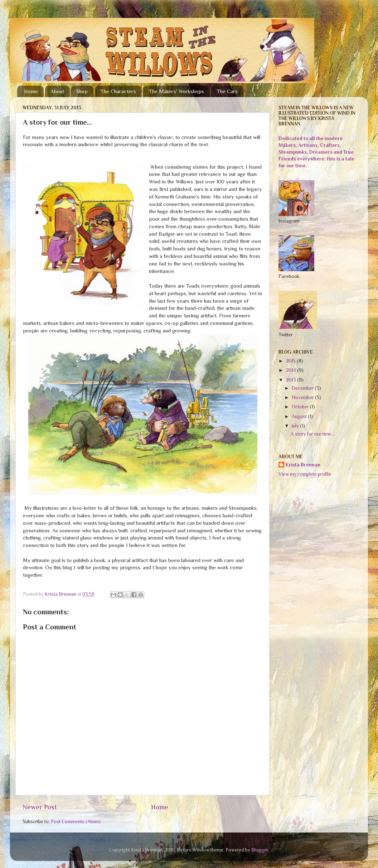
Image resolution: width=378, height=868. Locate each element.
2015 (291, 361)
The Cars (227, 91)
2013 (292, 380)
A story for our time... (313, 434)
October (301, 407)
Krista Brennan (303, 465)
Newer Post (40, 807)
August (300, 416)
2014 (292, 370)
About (57, 91)
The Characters (118, 91)
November (303, 397)
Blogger (260, 850)
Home (31, 91)
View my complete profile (305, 474)
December (303, 388)
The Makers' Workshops (176, 91)
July (296, 426)
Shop (82, 91)
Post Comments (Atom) (76, 822)
